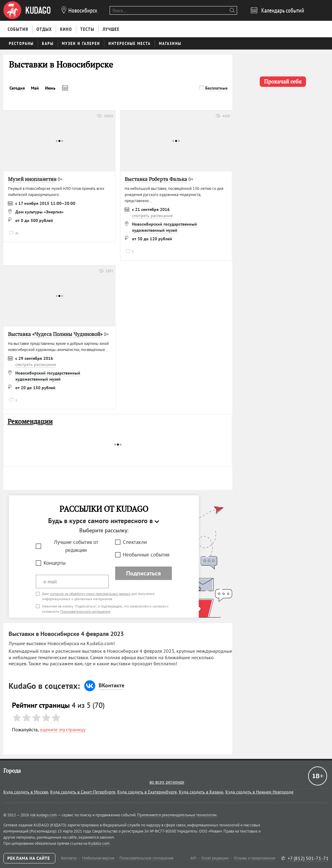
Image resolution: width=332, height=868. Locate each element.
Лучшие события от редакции (76, 546)
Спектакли (135, 542)
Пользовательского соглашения (85, 611)
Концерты (55, 563)
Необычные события (146, 555)
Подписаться (143, 573)
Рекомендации (30, 421)
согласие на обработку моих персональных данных (90, 594)
